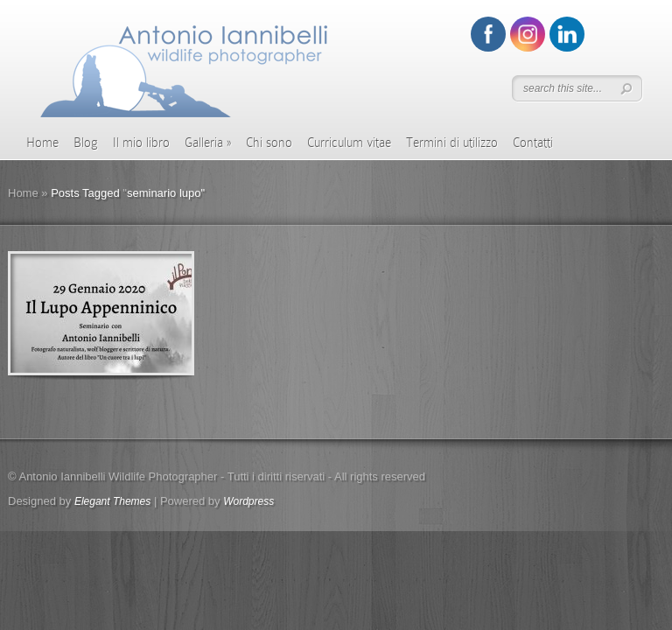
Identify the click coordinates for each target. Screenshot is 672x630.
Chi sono (269, 143)
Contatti (533, 143)
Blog (86, 143)
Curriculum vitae (349, 143)
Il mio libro (141, 143)
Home (42, 143)
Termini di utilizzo (452, 143)
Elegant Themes (112, 501)
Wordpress (248, 501)
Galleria (208, 143)
